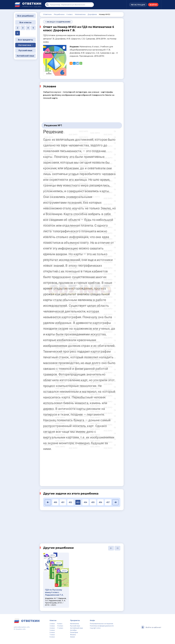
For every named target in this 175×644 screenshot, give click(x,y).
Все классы (25, 22)
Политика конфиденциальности (102, 626)
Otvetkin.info (21, 629)
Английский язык (25, 56)
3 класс (52, 626)
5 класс (52, 630)
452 (70, 502)
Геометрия (74, 632)
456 (100, 502)
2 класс (52, 624)
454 (85, 502)
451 (63, 502)
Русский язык (25, 50)
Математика (75, 624)
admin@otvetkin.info (22, 627)
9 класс (60, 624)
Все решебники (25, 16)
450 (55, 502)
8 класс (52, 637)
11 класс (60, 628)
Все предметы (25, 40)
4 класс (52, 628)
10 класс (60, 626)
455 (93, 502)
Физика (73, 635)
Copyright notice (95, 628)
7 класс (52, 635)
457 (108, 502)
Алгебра (73, 630)
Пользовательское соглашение (102, 624)
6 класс (52, 632)
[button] (48, 502)
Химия (72, 637)
